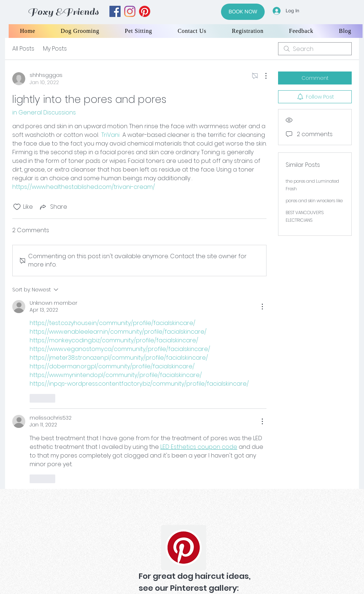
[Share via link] (53, 207)
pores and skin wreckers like (314, 201)
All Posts (23, 49)
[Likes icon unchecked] (17, 207)
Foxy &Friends (63, 12)
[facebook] (115, 11)
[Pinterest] (184, 548)
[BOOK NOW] (243, 12)
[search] (315, 49)
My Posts (55, 49)
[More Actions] (262, 76)
